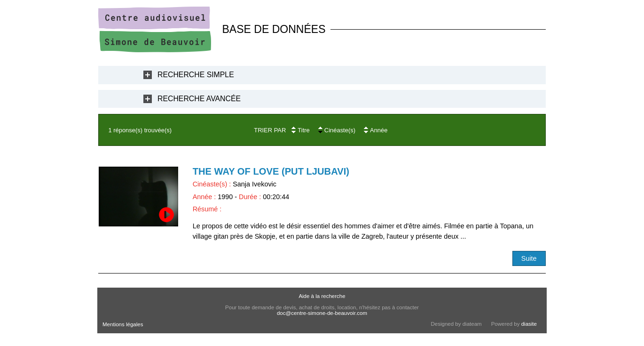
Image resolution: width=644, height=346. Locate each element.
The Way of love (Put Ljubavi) (271, 171)
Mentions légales (123, 324)
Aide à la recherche (322, 296)
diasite (529, 324)
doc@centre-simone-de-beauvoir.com (322, 313)
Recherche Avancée (199, 99)
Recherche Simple (196, 75)
